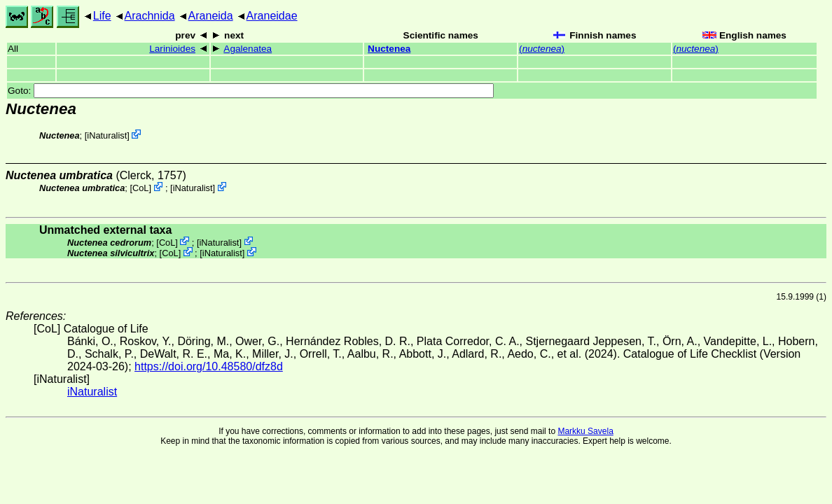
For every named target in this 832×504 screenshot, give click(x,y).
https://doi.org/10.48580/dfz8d (209, 366)
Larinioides (172, 49)
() (542, 49)
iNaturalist (107, 135)
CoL (140, 188)
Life (102, 16)
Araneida (211, 16)
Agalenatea (248, 49)
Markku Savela (585, 431)
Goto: (251, 91)
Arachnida (150, 16)
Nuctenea (389, 49)
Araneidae (272, 16)
